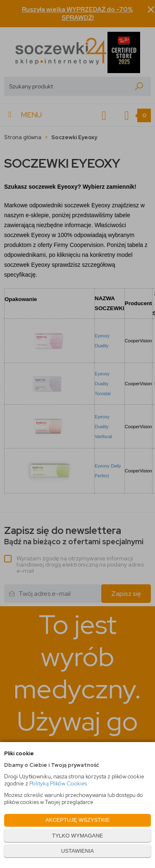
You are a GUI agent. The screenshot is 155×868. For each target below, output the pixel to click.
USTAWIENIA (77, 851)
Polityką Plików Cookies (58, 784)
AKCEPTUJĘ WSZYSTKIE (77, 820)
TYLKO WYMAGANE (78, 836)
